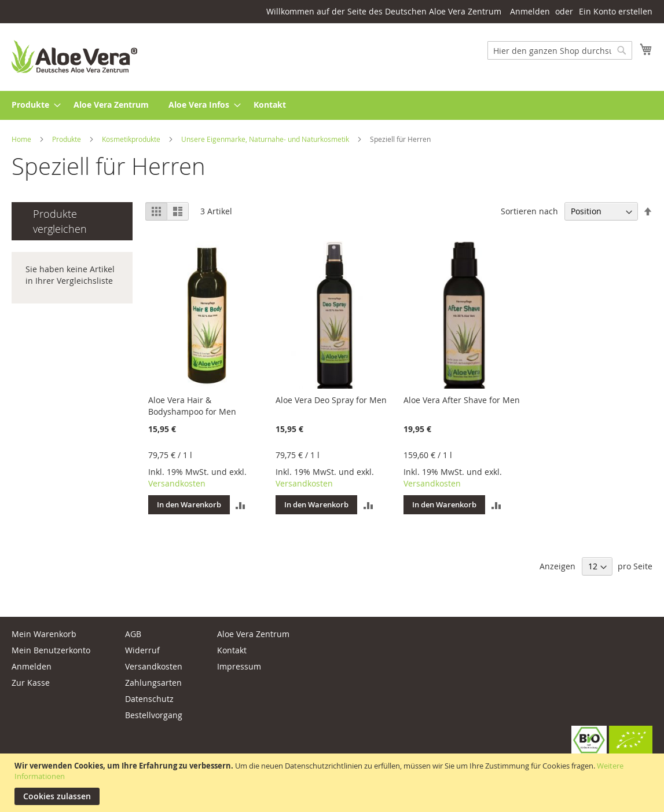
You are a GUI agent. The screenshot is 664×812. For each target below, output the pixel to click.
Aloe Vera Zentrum (253, 634)
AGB (133, 634)
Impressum (239, 666)
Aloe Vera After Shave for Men (462, 400)
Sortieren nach (529, 211)
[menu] (332, 105)
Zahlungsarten (153, 683)
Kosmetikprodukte (132, 139)
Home (22, 139)
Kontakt (232, 650)
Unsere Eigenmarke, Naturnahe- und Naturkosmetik (266, 139)
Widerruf (142, 650)
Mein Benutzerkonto (51, 650)
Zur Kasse (31, 683)
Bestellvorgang (154, 715)
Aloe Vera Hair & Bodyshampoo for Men (192, 406)
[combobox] (560, 50)
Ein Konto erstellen (616, 11)
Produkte (67, 139)
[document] (333, 783)
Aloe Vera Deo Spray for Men (331, 400)
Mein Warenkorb (44, 634)
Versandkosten (177, 483)
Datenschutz (149, 699)
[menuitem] (33, 105)
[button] (241, 505)
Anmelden (530, 11)
